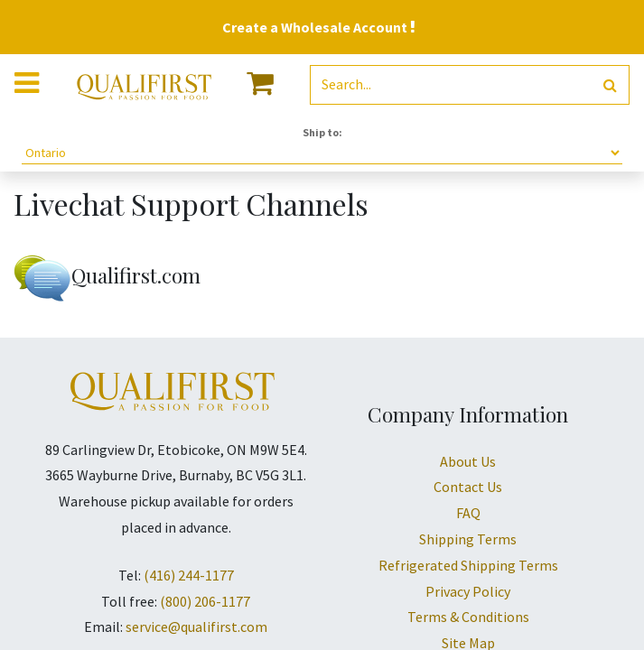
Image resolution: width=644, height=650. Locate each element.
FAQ (468, 513)
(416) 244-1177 (189, 575)
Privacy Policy (468, 591)
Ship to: (322, 132)
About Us (468, 461)
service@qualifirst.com (196, 627)
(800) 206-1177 (205, 601)
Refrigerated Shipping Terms (468, 565)
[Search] (610, 85)
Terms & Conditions (468, 617)
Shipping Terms (468, 539)
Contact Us (468, 487)
